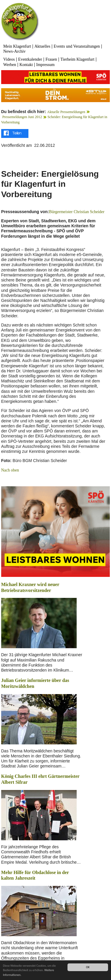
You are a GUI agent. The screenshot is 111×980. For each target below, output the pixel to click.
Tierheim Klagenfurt (77, 59)
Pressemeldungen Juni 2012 (22, 117)
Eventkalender (30, 59)
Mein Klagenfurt (17, 46)
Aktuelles (42, 46)
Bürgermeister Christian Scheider (77, 212)
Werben (10, 65)
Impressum (45, 65)
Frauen (51, 59)
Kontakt (26, 65)
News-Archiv (14, 51)
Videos (9, 59)
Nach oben (10, 470)
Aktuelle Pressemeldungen (66, 112)
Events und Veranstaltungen (77, 46)
